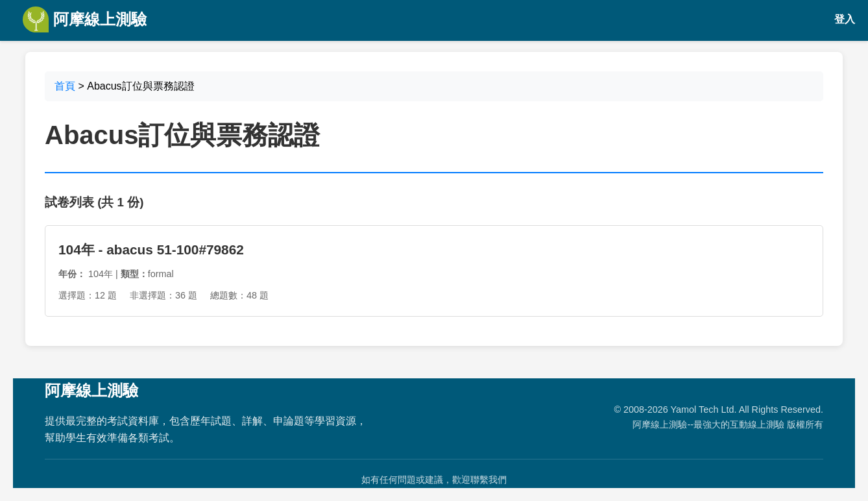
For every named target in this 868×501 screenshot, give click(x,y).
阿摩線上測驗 (85, 19)
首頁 (65, 86)
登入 (845, 19)
